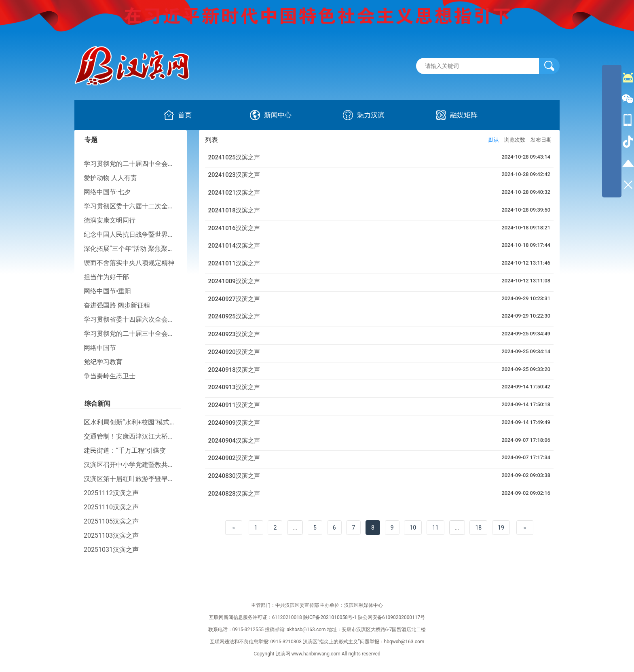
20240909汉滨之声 (234, 423)
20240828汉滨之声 (234, 494)
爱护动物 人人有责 (110, 178)
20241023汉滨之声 (234, 175)
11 (435, 528)
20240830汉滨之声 (234, 476)
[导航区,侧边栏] (612, 131)
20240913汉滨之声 (234, 387)
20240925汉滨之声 (234, 316)
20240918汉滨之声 (234, 370)
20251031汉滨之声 (111, 550)
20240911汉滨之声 (234, 405)
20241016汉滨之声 (234, 228)
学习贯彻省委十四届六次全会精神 (132, 319)
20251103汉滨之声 (111, 535)
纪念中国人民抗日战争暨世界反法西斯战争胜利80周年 (162, 234)
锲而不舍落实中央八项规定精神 (129, 263)
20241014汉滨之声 (234, 246)
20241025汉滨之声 (234, 157)
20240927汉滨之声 (234, 299)
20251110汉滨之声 (111, 507)
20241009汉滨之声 (234, 281)
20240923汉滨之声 (234, 334)
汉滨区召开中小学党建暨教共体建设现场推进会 (152, 465)
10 (413, 528)
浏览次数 (515, 140)
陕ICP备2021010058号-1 (330, 617)
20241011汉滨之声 (234, 263)
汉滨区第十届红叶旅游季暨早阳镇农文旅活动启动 (155, 479)
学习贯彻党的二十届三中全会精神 (132, 334)
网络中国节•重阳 (107, 291)
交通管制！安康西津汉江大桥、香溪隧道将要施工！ (158, 436)
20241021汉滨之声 (234, 193)
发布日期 (541, 140)
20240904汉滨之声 (234, 441)
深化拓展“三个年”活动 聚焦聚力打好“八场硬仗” (151, 249)
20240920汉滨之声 (234, 352)
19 (501, 528)
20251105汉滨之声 (111, 521)
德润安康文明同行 (110, 220)
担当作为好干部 (106, 277)
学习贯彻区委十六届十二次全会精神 (135, 206)
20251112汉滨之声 (111, 493)
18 (478, 528)
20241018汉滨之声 (234, 210)
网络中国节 (100, 348)
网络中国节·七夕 (107, 192)
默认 (494, 140)
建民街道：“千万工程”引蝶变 (125, 450)
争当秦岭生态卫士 (110, 376)
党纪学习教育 (103, 362)
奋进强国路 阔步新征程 (117, 305)
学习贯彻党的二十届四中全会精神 (132, 164)
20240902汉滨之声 (234, 458)
